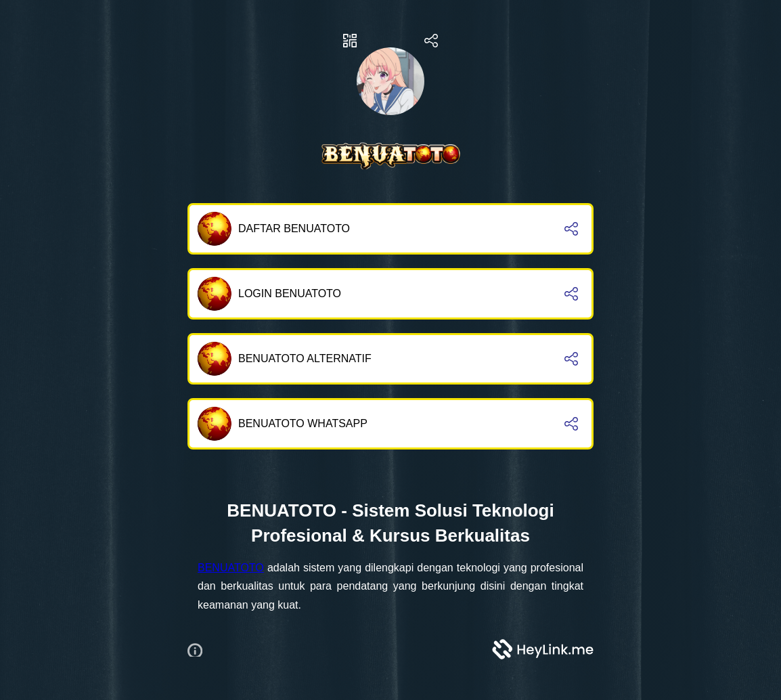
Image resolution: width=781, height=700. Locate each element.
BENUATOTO (231, 568)
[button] (200, 649)
